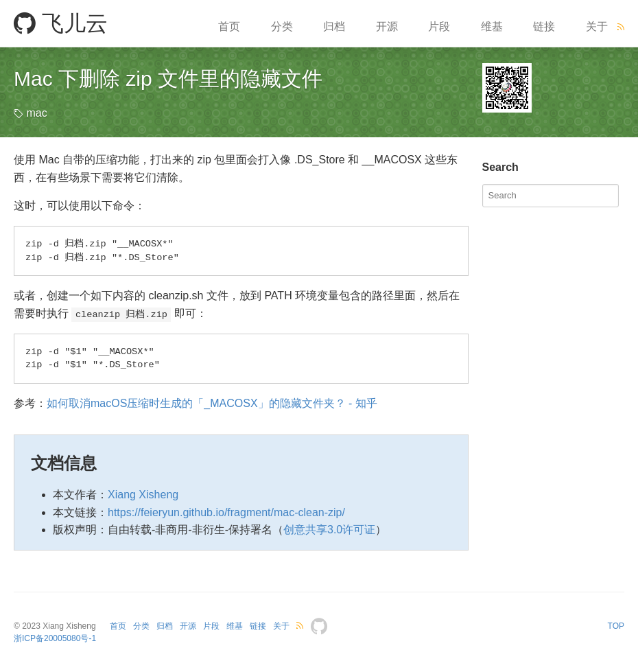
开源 (387, 26)
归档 (334, 26)
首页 (229, 26)
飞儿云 (61, 23)
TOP (616, 626)
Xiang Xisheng (143, 495)
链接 (544, 26)
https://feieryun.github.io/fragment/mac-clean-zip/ (226, 512)
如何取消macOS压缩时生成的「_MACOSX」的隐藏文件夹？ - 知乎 (212, 403)
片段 (439, 26)
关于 (597, 26)
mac (36, 113)
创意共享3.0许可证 (329, 530)
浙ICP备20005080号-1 (55, 638)
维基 (492, 26)
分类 (282, 26)
